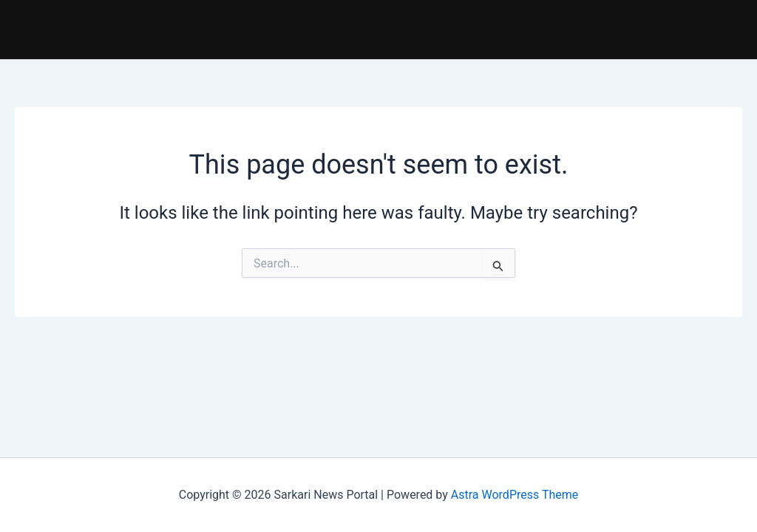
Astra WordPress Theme (515, 495)
